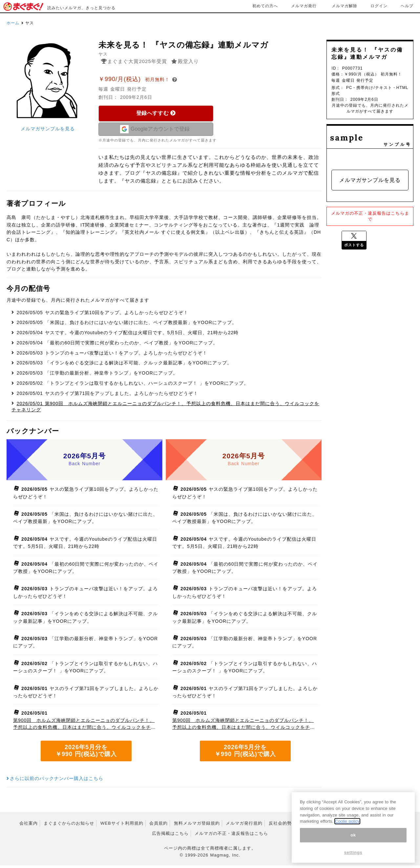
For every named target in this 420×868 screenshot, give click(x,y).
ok (353, 835)
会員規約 (158, 826)
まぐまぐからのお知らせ (69, 826)
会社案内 (29, 826)
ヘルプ (407, 6)
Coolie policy (347, 821)
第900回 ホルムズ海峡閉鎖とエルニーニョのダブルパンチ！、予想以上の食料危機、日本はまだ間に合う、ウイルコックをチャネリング (84, 727)
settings (353, 852)
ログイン (379, 6)
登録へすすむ (156, 113)
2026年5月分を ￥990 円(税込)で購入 (86, 753)
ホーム (13, 23)
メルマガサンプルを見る (48, 129)
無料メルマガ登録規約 (197, 826)
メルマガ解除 (345, 6)
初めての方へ (265, 6)
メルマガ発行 (304, 6)
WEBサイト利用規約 (122, 826)
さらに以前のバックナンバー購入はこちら (55, 781)
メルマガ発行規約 (244, 826)
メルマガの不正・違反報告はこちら (231, 836)
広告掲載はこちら (170, 836)
